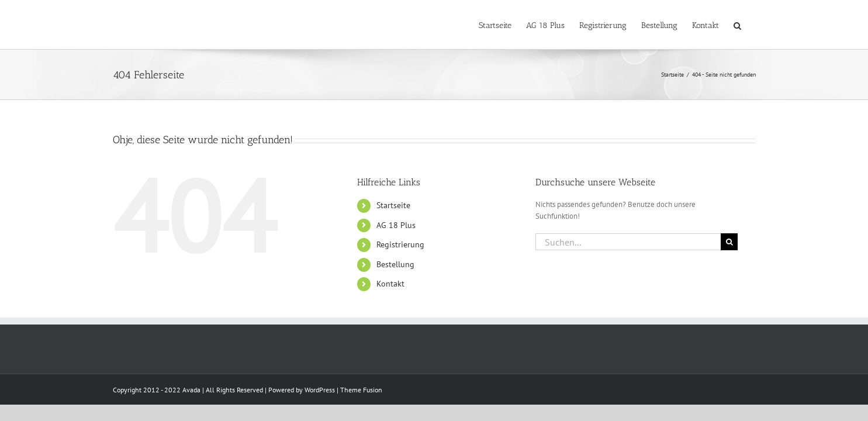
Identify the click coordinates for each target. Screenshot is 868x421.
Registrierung (400, 244)
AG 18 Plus (396, 225)
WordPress (320, 390)
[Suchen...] (628, 242)
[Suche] (729, 242)
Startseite (393, 205)
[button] (752, 25)
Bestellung (395, 264)
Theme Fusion (361, 390)
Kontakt (390, 284)
